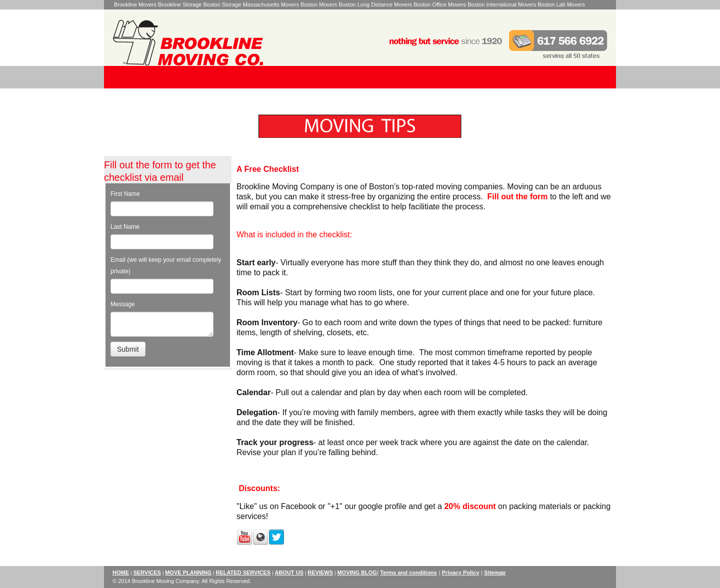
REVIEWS (320, 573)
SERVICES (147, 573)
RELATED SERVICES (243, 573)
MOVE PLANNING (188, 573)
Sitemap (495, 573)
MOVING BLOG (357, 573)
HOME (121, 573)
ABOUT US (289, 573)
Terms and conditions (408, 573)
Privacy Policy (461, 573)
